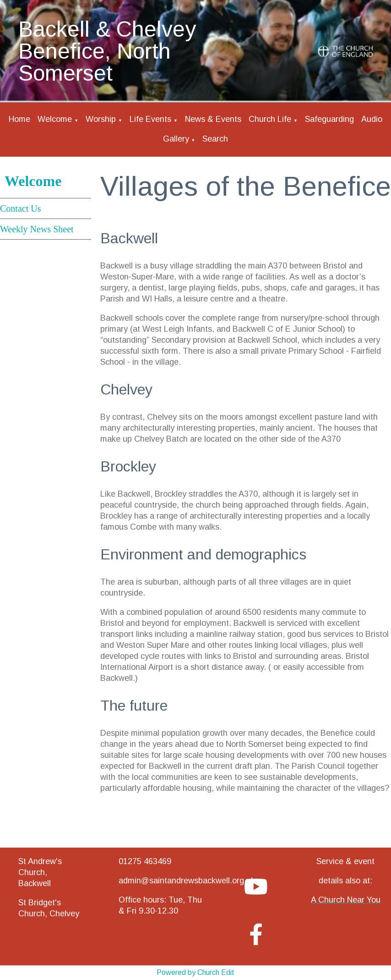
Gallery (176, 139)
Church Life (270, 119)
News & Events (213, 119)
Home (19, 119)
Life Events (150, 119)
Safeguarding (329, 119)
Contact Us (20, 208)
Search (215, 139)
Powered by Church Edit (195, 972)
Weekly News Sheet (37, 229)
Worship (101, 119)
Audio (372, 119)
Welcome (55, 119)
